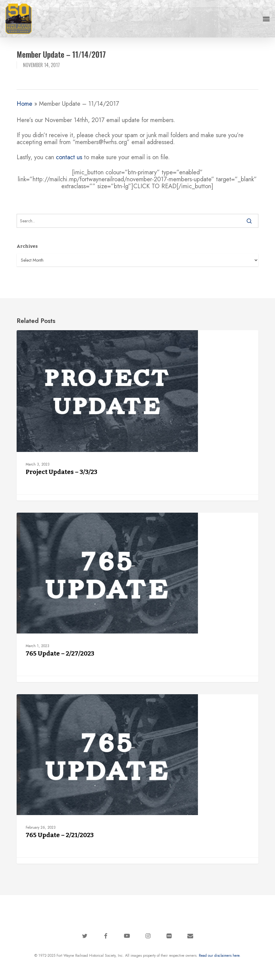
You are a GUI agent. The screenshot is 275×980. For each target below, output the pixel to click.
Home (24, 104)
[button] (266, 19)
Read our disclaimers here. (220, 956)
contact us (69, 157)
